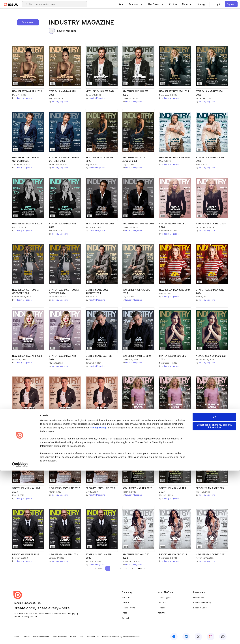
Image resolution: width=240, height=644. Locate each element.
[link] (121, 4)
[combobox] (57, 4)
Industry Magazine (62, 31)
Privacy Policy (98, 601)
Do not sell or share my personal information (215, 600)
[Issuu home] (11, 4)
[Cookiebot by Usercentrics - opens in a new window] (20, 638)
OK (215, 590)
